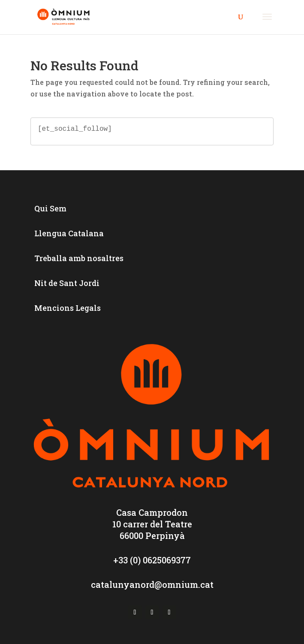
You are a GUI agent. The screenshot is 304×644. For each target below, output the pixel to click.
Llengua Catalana (69, 233)
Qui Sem (50, 208)
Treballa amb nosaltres (79, 258)
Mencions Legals (68, 308)
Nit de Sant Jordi (67, 283)
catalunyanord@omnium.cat (152, 584)
